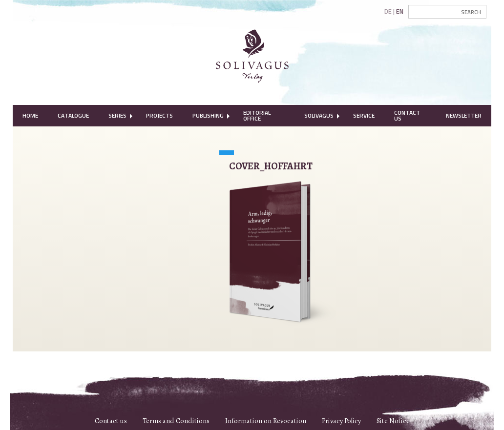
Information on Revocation (266, 421)
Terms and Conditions (176, 421)
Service (364, 115)
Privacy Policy (341, 421)
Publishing (208, 115)
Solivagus (319, 115)
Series (117, 115)
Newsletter (464, 115)
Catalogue (73, 115)
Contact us (111, 421)
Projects (159, 115)
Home (30, 115)
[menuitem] (30, 116)
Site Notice (393, 421)
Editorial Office (257, 115)
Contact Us (407, 115)
